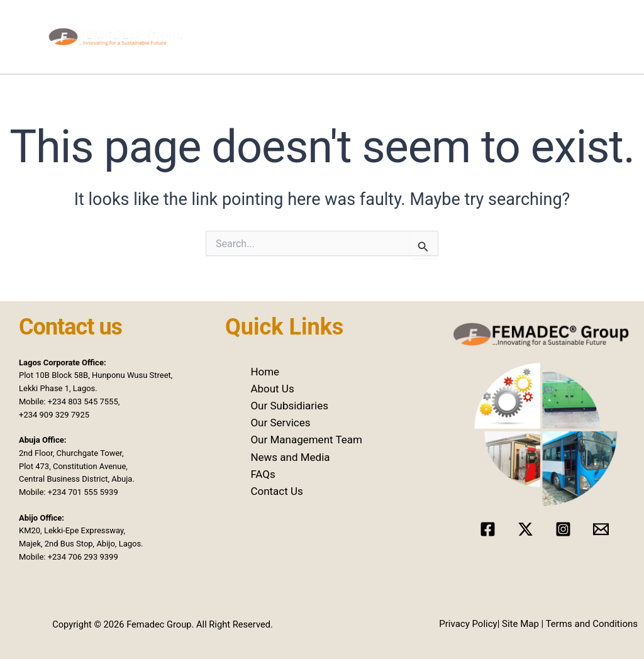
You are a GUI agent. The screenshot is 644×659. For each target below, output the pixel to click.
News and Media (491, 40)
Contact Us (594, 39)
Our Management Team (306, 440)
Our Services (411, 40)
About (264, 40)
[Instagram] (563, 529)
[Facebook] (488, 529)
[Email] (601, 529)
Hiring (552, 39)
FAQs (263, 474)
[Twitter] (525, 529)
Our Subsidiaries (331, 40)
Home (227, 39)
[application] (278, 40)
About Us (272, 389)
